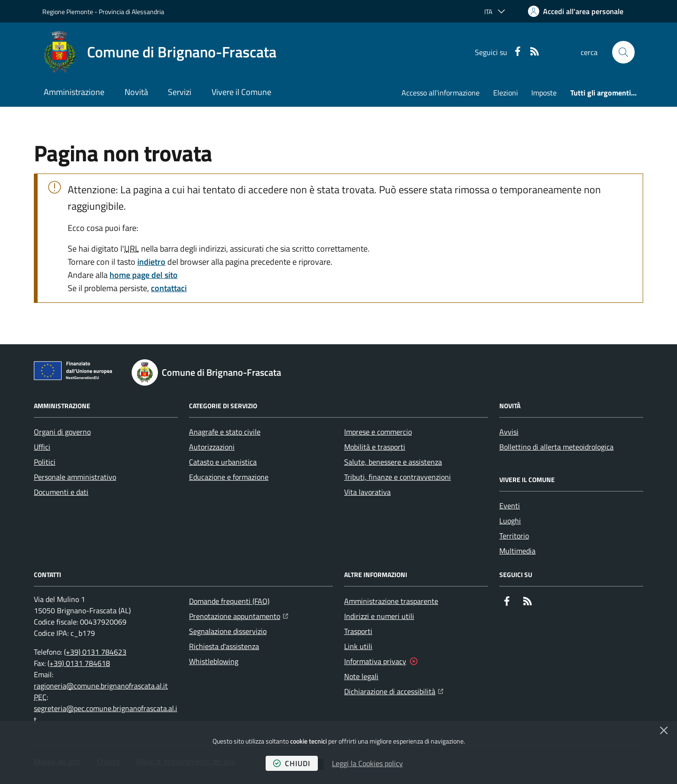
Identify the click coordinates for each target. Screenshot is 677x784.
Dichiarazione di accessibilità (394, 690)
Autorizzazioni (212, 447)
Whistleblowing (214, 661)
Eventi (510, 506)
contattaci (169, 288)
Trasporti (358, 631)
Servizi (180, 92)
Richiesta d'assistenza (224, 646)
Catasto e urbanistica (223, 462)
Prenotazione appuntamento (239, 615)
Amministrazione (74, 92)
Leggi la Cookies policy (367, 763)
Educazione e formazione (229, 477)
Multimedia (517, 551)
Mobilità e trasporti (375, 447)
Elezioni (506, 93)
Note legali (361, 676)
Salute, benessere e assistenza (393, 462)
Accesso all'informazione (441, 93)
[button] (623, 52)
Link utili (358, 646)
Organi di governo (62, 432)
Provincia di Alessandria (131, 12)
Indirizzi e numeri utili (379, 616)
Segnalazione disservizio (228, 631)
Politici (45, 462)
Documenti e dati (61, 492)
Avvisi (509, 432)
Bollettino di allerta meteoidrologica (556, 447)
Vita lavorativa (367, 492)
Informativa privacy (375, 661)
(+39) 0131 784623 (95, 652)
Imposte (544, 93)
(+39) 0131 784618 (79, 663)
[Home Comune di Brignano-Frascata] (159, 52)
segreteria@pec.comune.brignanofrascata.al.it (106, 714)
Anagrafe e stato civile (225, 432)
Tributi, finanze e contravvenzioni (398, 477)
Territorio (514, 536)
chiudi (292, 763)
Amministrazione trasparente (391, 601)
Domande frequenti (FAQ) (229, 601)
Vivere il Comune (241, 92)
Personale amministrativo (75, 477)
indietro (151, 262)
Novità (136, 92)
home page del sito (144, 275)
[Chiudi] (664, 730)
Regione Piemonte (68, 12)
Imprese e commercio (378, 432)
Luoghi (510, 521)
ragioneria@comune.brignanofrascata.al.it (101, 686)
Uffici (42, 447)
